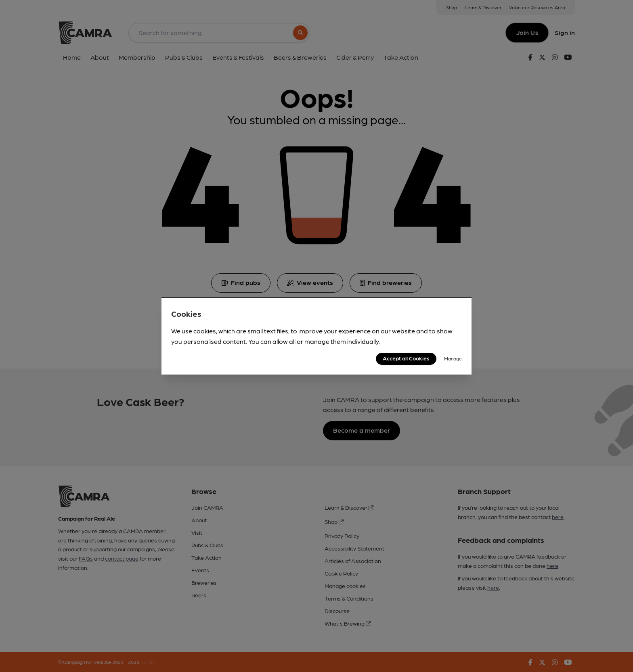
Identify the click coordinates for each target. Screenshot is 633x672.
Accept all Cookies (406, 358)
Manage (453, 358)
